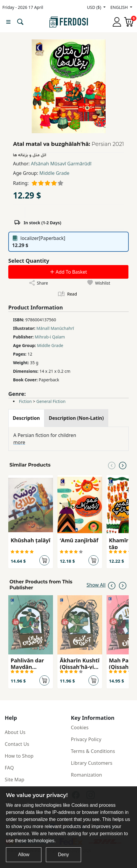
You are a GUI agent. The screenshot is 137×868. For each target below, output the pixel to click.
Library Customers (92, 763)
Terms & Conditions (93, 751)
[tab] (26, 418)
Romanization (87, 775)
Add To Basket (68, 272)
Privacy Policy (86, 739)
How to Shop (19, 756)
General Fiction (51, 401)
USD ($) (95, 7)
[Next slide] (123, 465)
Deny (63, 855)
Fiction (25, 401)
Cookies (80, 727)
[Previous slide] (112, 465)
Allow (24, 855)
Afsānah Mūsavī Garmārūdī (61, 164)
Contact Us (17, 744)
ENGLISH (120, 7)
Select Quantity (29, 261)
